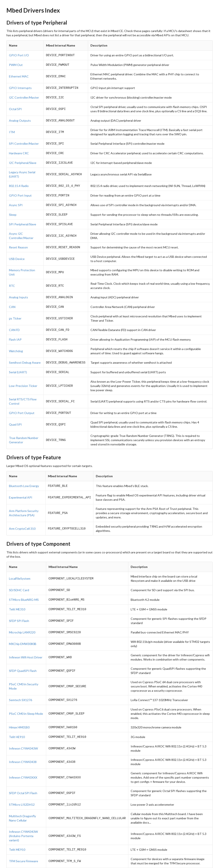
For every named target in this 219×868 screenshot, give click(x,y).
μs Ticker (15, 311)
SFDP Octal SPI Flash (23, 781)
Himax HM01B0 (19, 716)
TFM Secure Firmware (24, 848)
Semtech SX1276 (21, 689)
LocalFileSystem (20, 569)
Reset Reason (18, 241)
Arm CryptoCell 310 (22, 519)
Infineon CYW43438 (23, 749)
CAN (12, 300)
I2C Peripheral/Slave (23, 160)
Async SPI (16, 201)
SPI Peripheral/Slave (23, 219)
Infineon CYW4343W (23, 736)
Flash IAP (15, 332)
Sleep (13, 210)
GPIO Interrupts (20, 87)
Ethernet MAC (19, 75)
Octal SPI (15, 107)
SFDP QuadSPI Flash (23, 660)
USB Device (17, 253)
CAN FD (14, 323)
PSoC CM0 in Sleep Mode (26, 702)
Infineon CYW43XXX (23, 765)
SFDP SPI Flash (19, 610)
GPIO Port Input (20, 191)
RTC (12, 280)
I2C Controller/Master (24, 96)
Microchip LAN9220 (22, 621)
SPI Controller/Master (24, 141)
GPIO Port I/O (19, 55)
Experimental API (21, 488)
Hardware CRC (19, 150)
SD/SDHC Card (19, 580)
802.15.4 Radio (19, 182)
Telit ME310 (17, 599)
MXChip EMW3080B (23, 633)
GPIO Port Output (22, 404)
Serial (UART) (18, 364)
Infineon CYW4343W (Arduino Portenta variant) (23, 823)
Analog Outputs (20, 119)
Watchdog (16, 343)
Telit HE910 (17, 725)
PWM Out (16, 64)
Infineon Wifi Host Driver (26, 646)
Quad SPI (15, 415)
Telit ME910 (17, 837)
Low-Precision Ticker (23, 377)
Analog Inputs (18, 291)
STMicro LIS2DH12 (22, 792)
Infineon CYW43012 (23, 861)
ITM (12, 130)
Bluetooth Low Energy (24, 477)
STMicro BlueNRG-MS (24, 590)
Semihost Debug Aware (25, 355)
